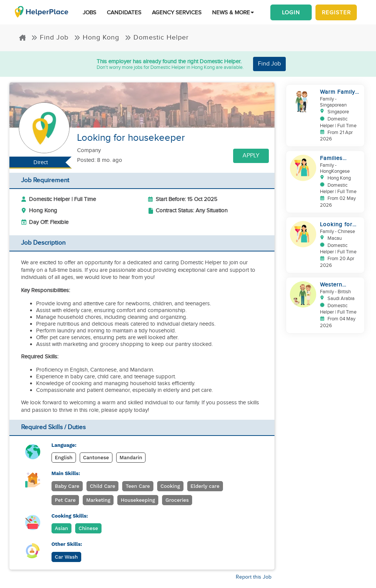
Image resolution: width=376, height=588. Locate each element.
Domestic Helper (157, 37)
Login (291, 12)
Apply (251, 156)
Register (336, 12)
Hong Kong (97, 37)
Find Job (50, 37)
